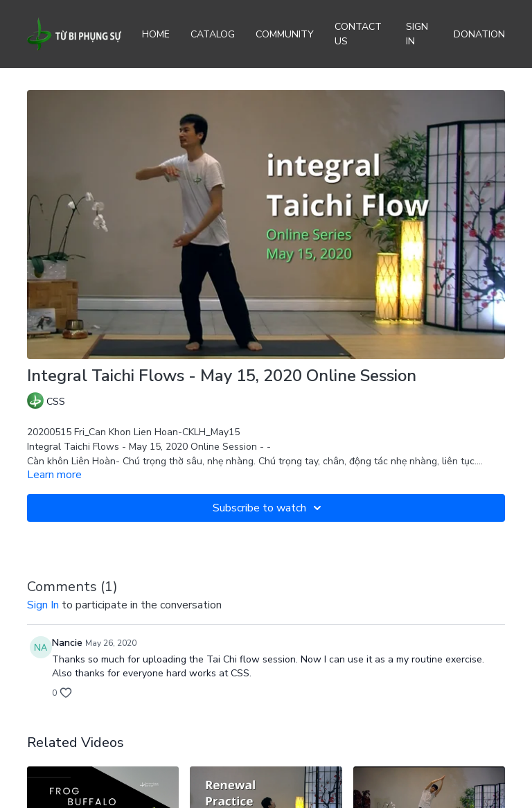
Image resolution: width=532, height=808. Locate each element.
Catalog (213, 34)
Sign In (417, 34)
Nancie (67, 643)
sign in (43, 605)
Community (285, 34)
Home (156, 34)
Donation (479, 34)
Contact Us (358, 34)
